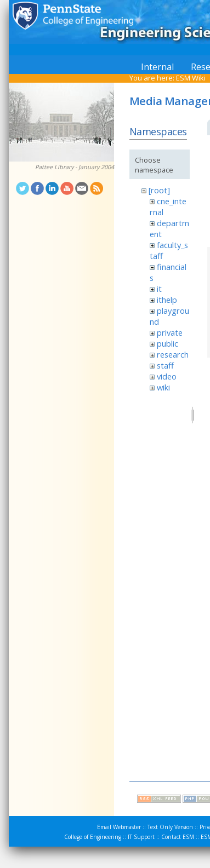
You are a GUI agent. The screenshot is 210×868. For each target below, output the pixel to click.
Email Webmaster (119, 827)
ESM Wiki (191, 78)
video (167, 376)
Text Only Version (170, 827)
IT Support (141, 837)
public (168, 343)
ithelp (167, 300)
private (170, 332)
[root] (159, 190)
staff (165, 365)
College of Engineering (93, 837)
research (173, 354)
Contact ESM (178, 837)
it (159, 289)
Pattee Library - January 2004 (75, 167)
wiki (163, 387)
